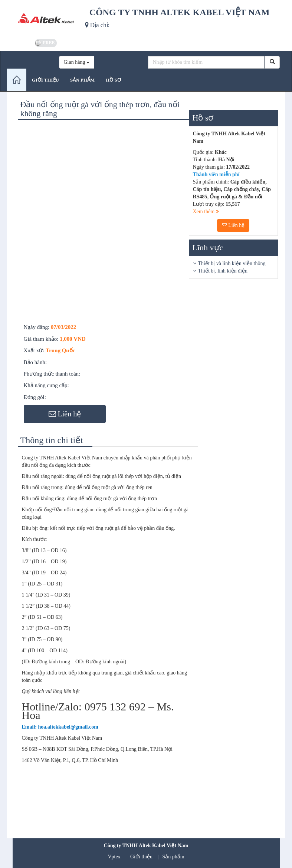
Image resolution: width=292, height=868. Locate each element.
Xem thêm (206, 212)
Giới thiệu (141, 857)
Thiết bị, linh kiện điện (223, 271)
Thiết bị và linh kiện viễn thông (232, 263)
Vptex (114, 857)
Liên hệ (233, 225)
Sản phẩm (173, 857)
